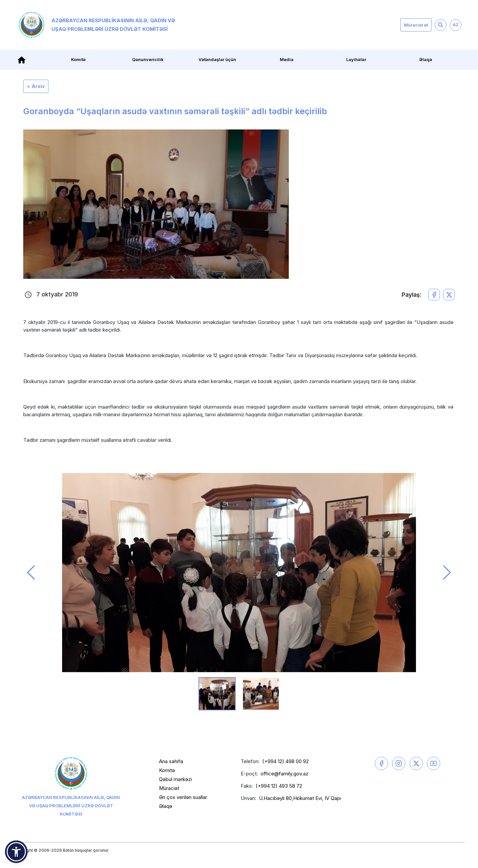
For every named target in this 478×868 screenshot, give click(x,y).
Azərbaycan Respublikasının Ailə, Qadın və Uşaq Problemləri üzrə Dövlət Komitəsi (97, 25)
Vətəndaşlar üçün (217, 59)
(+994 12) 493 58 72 (279, 786)
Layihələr (356, 59)
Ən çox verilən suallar (183, 797)
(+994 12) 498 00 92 (285, 761)
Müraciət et (416, 25)
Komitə (78, 59)
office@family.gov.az (284, 774)
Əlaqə (426, 59)
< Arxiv (36, 86)
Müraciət (169, 788)
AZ (456, 25)
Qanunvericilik (148, 59)
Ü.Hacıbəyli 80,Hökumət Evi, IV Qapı (300, 798)
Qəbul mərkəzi (175, 779)
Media (287, 59)
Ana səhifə (171, 761)
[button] (31, 573)
